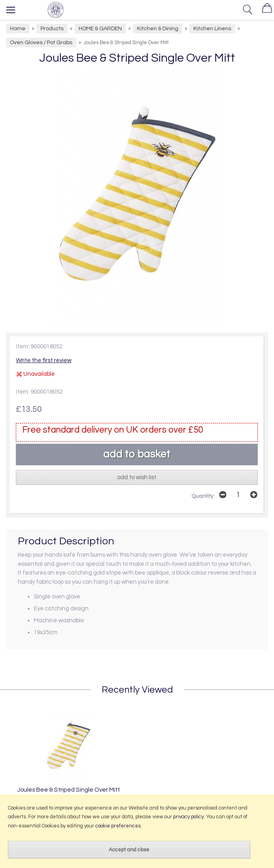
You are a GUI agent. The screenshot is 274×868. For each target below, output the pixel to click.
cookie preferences (118, 826)
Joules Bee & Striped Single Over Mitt (68, 790)
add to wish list (137, 477)
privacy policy (188, 817)
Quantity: (203, 496)
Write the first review (44, 360)
